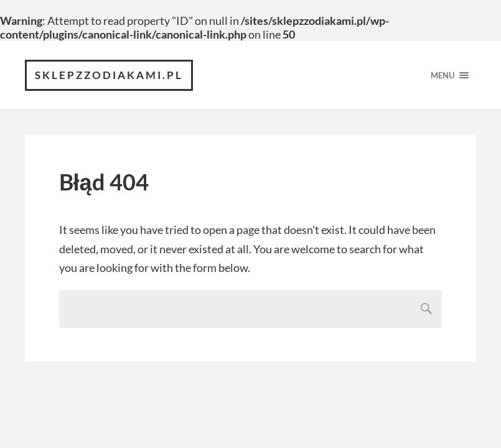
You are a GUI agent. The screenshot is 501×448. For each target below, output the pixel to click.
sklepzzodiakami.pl (109, 75)
